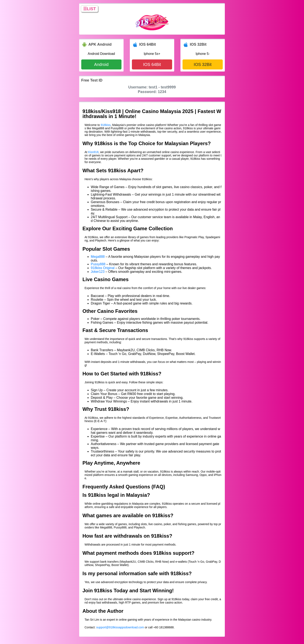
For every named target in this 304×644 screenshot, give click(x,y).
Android (101, 64)
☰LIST (89, 9)
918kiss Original (103, 268)
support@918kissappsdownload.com (120, 627)
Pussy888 (98, 264)
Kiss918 (93, 152)
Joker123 (98, 272)
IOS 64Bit (152, 64)
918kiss (106, 125)
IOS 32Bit (203, 64)
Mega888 (98, 257)
